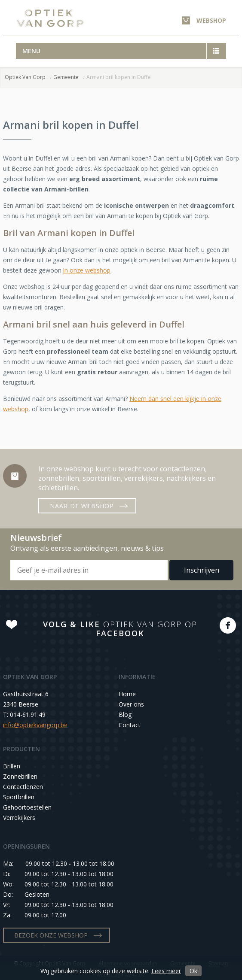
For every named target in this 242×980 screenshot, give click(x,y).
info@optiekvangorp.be (35, 725)
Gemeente (66, 77)
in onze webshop (87, 270)
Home (127, 694)
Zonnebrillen (20, 776)
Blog (125, 715)
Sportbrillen (19, 797)
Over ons (131, 704)
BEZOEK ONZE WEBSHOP (51, 935)
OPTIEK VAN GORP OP (120, 629)
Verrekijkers (19, 818)
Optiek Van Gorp (50, 18)
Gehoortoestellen (27, 807)
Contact (130, 725)
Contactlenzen (23, 787)
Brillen (12, 766)
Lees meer (166, 971)
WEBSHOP (211, 20)
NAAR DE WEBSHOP (82, 506)
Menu (31, 51)
